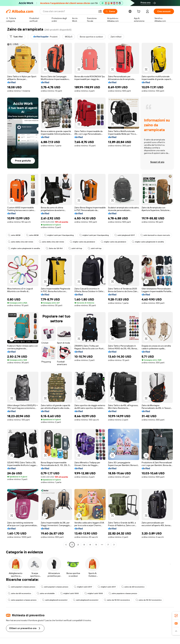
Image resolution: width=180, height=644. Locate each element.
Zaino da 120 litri (54, 248)
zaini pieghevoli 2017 (125, 235)
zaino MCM (14, 235)
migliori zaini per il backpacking (59, 235)
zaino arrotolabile (46, 593)
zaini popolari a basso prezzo (22, 587)
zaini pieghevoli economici (55, 600)
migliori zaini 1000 (70, 593)
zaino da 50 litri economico (117, 600)
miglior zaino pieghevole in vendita (148, 242)
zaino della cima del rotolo (21, 242)
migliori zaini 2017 (83, 587)
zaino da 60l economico (133, 587)
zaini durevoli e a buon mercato (155, 235)
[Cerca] (110, 11)
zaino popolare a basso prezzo (123, 593)
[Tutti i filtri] (16, 37)
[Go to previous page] (66, 545)
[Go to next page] (114, 545)
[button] (100, 11)
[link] (176, 616)
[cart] (139, 12)
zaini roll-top (75, 248)
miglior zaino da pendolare (82, 242)
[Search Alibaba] (69, 11)
